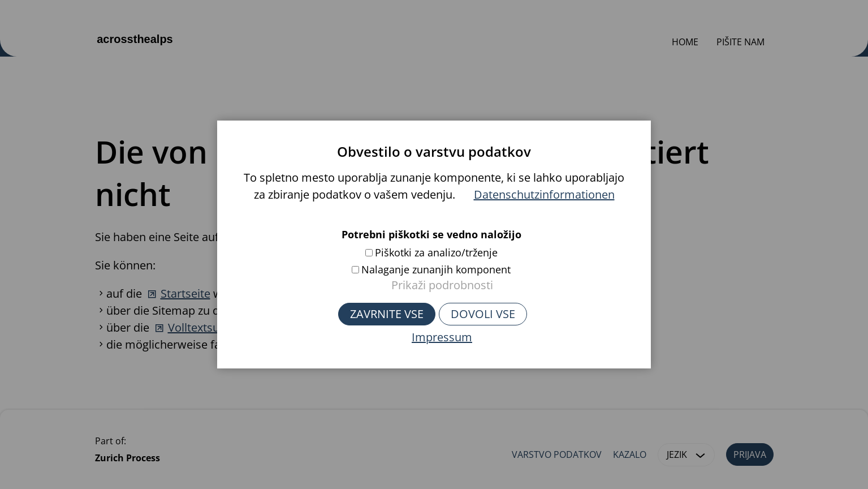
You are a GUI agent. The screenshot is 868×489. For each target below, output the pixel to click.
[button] (701, 455)
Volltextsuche (203, 327)
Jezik (688, 455)
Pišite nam (740, 42)
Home (685, 42)
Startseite (185, 293)
